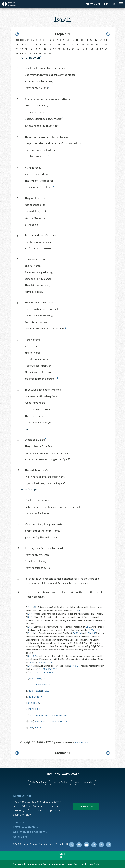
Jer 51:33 (48, 721)
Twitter (74, 845)
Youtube (88, 845)
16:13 (73, 666)
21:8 (31, 709)
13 (82, 40)
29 (64, 44)
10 (68, 40)
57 (102, 49)
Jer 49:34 (48, 684)
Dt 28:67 (39, 697)
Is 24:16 (38, 678)
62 (31, 53)
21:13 (31, 656)
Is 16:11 (38, 691)
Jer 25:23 (47, 663)
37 (102, 44)
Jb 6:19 (38, 727)
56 (97, 49)
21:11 (31, 633)
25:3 (40, 663)
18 (106, 40)
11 (73, 40)
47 (54, 49)
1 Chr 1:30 (91, 633)
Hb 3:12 (66, 721)
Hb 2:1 (38, 709)
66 (50, 53)
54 (87, 49)
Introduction (25, 40)
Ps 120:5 (53, 669)
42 (31, 49)
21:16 (31, 666)
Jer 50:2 (46, 715)
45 (45, 49)
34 (87, 44)
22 (31, 44)
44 (40, 49)
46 (50, 49)
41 (26, 49)
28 (59, 44)
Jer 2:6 (54, 672)
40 (21, 49)
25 (45, 44)
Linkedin (95, 845)
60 (21, 53)
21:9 (31, 715)
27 (54, 44)
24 (40, 44)
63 (36, 53)
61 (26, 53)
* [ (27, 607)
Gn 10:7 (32, 663)
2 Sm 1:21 (95, 630)
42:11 (39, 669)
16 (96, 40)
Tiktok (109, 845)
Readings (109, 4)
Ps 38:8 (47, 691)
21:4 (31, 697)
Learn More (86, 806)
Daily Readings (39, 782)
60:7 (45, 669)
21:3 (31, 691)
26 (50, 44)
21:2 (30, 617)
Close (62, 854)
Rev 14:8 (61, 715)
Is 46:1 (38, 715)
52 (78, 49)
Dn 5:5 (37, 703)
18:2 (68, 715)
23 (36, 44)
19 (17, 44)
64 (40, 53)
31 (73, 44)
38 (106, 44)
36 (97, 44)
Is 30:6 (38, 672)
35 (92, 44)
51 (73, 49)
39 (17, 49)
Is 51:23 (39, 721)
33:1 (45, 678)
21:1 (30, 607)
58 (106, 49)
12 (77, 40)
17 (101, 40)
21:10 (31, 721)
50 (69, 49)
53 (83, 49)
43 (36, 49)
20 (21, 44)
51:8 (53, 715)
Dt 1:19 (46, 672)
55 (92, 49)
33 (83, 44)
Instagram (102, 845)
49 (64, 49)
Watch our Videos (84, 782)
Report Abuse (91, 4)
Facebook (81, 845)
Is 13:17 (38, 684)
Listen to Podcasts (60, 782)
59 (17, 53)
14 (87, 40)
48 (59, 49)
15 (91, 40)
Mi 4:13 (58, 721)
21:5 (30, 627)
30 (69, 44)
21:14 (31, 727)
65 (45, 53)
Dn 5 (88, 627)
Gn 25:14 (77, 633)
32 (78, 44)
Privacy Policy (82, 742)
